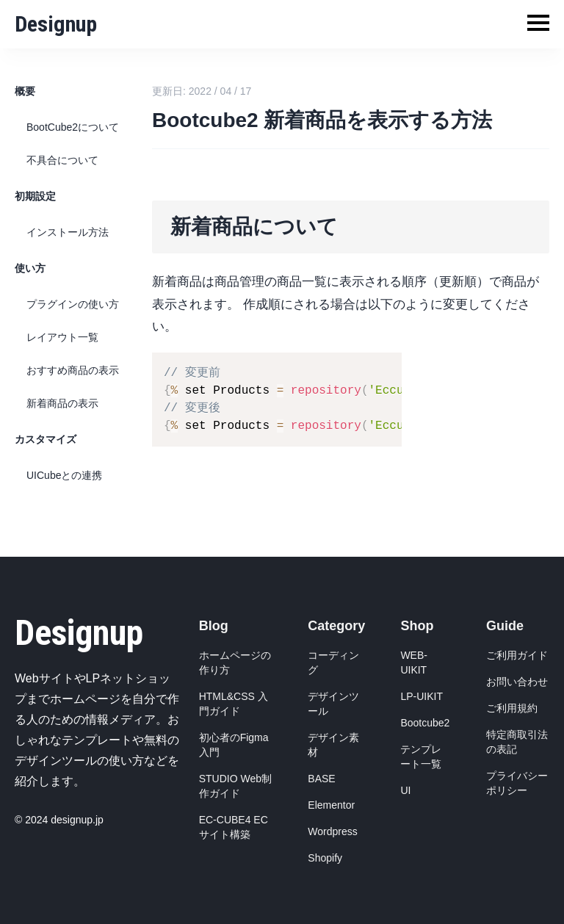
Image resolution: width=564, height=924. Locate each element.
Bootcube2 (425, 723)
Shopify (325, 858)
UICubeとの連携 (64, 475)
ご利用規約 (512, 708)
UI (405, 790)
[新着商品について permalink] (145, 206)
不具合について (62, 160)
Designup (56, 24)
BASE (321, 779)
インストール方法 (68, 232)
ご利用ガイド (517, 655)
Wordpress (332, 831)
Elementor (331, 805)
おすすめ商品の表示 (73, 370)
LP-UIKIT (422, 696)
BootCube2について (73, 127)
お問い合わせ (517, 682)
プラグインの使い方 (73, 304)
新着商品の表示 (62, 403)
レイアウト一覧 (62, 337)
